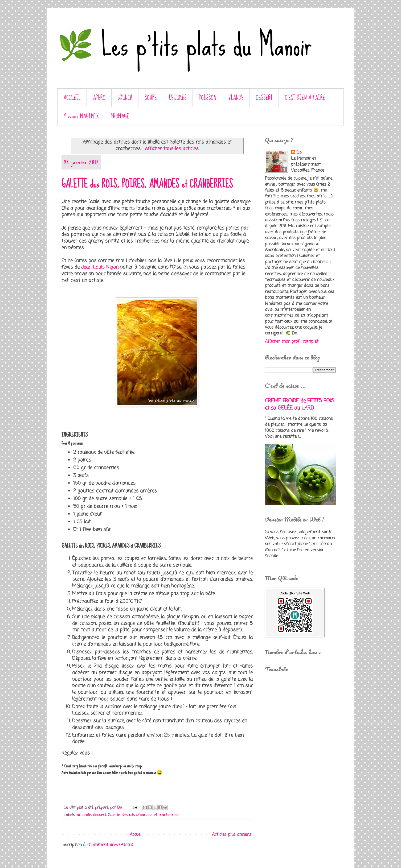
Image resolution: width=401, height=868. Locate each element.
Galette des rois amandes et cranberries (143, 815)
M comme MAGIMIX (81, 116)
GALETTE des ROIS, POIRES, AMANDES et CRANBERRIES (147, 184)
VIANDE (236, 98)
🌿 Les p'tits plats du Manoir (185, 45)
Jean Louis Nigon (100, 267)
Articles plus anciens (232, 835)
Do (299, 153)
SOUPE (151, 98)
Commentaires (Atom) (111, 845)
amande (84, 815)
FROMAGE (120, 116)
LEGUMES (178, 98)
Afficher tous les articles (172, 149)
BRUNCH (125, 98)
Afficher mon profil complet (292, 342)
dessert (99, 815)
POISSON (208, 98)
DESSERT (264, 98)
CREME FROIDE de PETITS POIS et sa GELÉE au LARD (300, 404)
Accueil (136, 835)
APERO (99, 98)
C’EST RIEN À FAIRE (305, 98)
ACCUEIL (72, 98)
